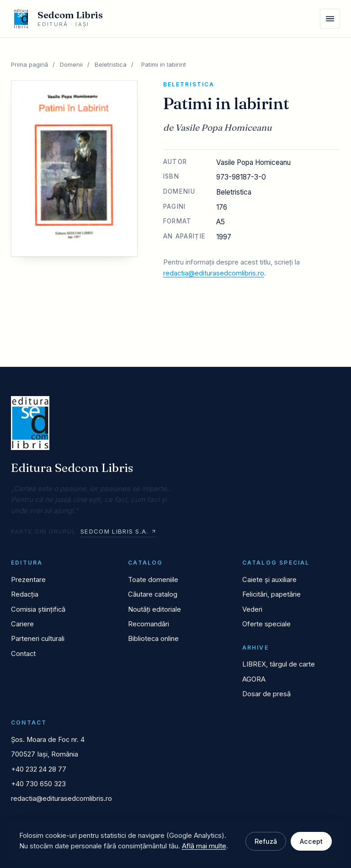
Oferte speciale (266, 624)
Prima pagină (29, 64)
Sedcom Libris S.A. (118, 531)
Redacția (25, 594)
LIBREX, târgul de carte (279, 664)
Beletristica (111, 64)
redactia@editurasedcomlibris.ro (214, 273)
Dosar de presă (266, 694)
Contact (23, 654)
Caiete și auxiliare (269, 580)
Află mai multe (204, 846)
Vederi (252, 609)
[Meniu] (330, 19)
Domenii (71, 64)
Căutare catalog (153, 594)
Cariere (22, 624)
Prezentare (28, 580)
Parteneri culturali (38, 639)
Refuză (266, 841)
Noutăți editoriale (154, 609)
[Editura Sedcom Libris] (57, 19)
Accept (311, 841)
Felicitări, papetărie (271, 594)
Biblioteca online (153, 639)
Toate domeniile (153, 580)
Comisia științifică (38, 609)
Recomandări (149, 624)
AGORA (254, 679)
